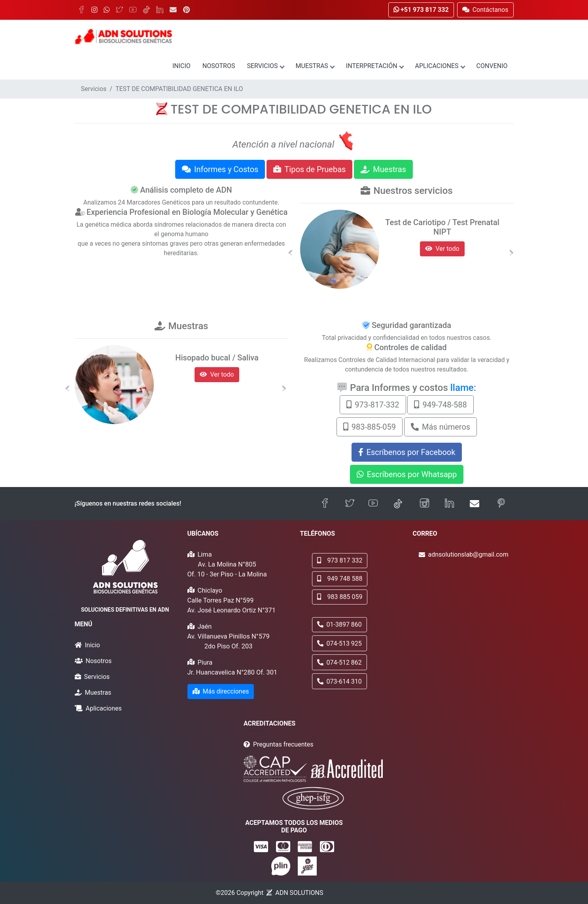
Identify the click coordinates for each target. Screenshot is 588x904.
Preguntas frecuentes (283, 744)
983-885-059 (370, 427)
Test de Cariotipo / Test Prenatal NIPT (442, 227)
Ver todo (442, 249)
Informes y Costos (220, 169)
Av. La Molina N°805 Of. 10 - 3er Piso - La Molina (227, 569)
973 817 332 (340, 560)
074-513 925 (339, 643)
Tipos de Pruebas (309, 169)
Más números (441, 427)
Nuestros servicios (413, 191)
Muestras (315, 66)
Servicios (265, 66)
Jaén (205, 626)
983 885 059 (340, 597)
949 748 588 (340, 579)
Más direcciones (221, 691)
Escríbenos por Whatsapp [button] (407, 474)
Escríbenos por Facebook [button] (407, 452)
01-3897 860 (339, 624)
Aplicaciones (440, 66)
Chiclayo (210, 590)
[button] (291, 253)
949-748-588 (440, 405)
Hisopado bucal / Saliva (217, 358)
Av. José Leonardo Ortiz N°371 (232, 610)
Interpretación (375, 66)
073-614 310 (339, 681)
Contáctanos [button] (485, 10)
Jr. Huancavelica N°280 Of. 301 (233, 672)
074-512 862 (339, 662)
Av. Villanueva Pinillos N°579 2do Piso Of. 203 (229, 641)
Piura (205, 662)
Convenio (492, 66)
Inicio (182, 66)
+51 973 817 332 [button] (421, 10)
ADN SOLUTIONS (299, 893)
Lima (205, 554)
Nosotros (219, 66)
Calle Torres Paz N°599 (221, 600)
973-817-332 (373, 405)
